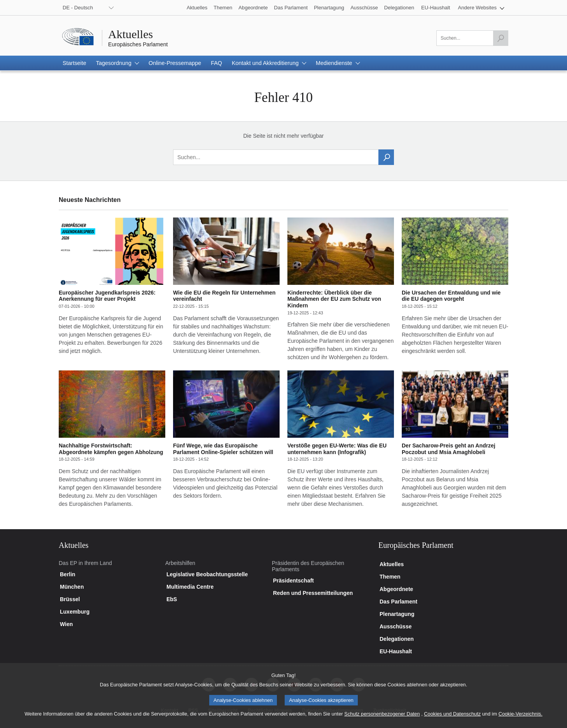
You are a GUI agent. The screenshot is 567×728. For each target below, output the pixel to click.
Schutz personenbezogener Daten (382, 720)
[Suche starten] (500, 38)
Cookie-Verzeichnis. (521, 720)
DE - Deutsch (78, 8)
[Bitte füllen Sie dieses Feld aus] (472, 38)
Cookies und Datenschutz (452, 720)
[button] (481, 8)
